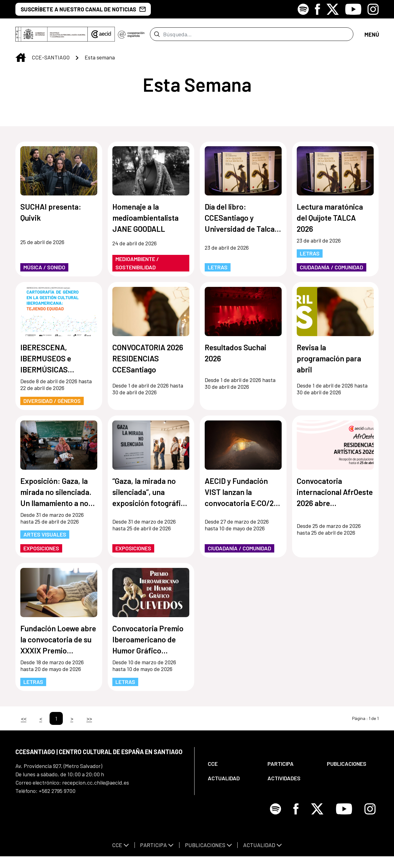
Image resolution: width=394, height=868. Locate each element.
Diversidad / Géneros (52, 404)
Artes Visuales (45, 538)
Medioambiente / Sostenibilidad (137, 267)
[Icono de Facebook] (318, 9)
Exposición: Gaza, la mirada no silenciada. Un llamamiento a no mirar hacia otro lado (56, 496)
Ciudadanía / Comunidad (332, 271)
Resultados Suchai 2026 (235, 356)
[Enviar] (157, 36)
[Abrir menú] (372, 36)
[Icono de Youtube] (353, 9)
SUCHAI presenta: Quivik (51, 216)
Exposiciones (41, 552)
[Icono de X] (333, 9)
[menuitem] (232, 768)
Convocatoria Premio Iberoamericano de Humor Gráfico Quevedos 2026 (148, 643)
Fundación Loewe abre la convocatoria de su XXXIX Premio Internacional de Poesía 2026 (58, 643)
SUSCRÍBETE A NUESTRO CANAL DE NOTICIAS (83, 9)
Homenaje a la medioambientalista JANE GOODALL (145, 221)
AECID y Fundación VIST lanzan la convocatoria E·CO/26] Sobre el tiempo (243, 496)
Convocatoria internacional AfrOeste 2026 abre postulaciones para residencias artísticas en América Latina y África (335, 496)
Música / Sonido (44, 271)
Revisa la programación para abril (329, 362)
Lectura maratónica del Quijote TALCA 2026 (330, 221)
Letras (218, 271)
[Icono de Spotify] (303, 9)
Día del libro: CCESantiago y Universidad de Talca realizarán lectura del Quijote (240, 222)
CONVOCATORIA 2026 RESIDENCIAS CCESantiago (148, 362)
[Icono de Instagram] (373, 9)
